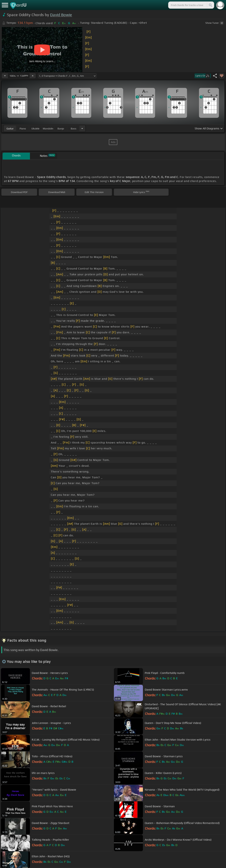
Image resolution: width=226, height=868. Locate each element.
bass (74, 129)
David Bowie (61, 15)
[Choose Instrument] (82, 128)
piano (23, 129)
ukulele (35, 129)
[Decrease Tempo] (5, 76)
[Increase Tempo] (33, 76)
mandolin (48, 129)
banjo (61, 129)
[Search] (210, 5)
